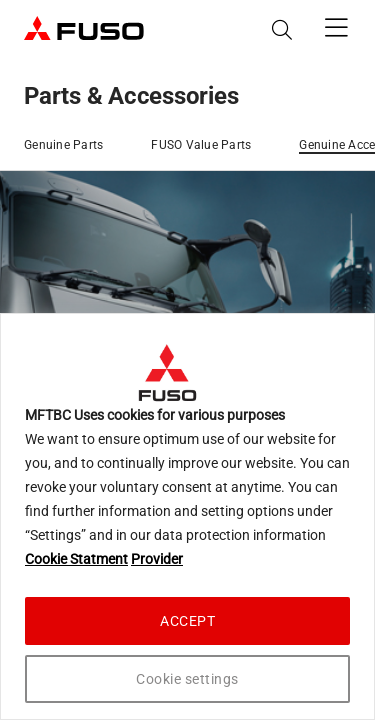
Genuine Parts (63, 145)
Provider (157, 559)
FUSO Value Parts (201, 145)
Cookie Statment (76, 559)
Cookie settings (187, 679)
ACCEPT (187, 621)
